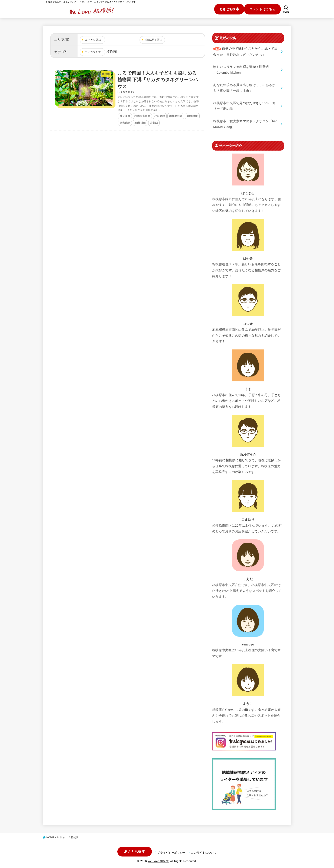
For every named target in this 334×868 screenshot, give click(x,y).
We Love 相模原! (158, 861)
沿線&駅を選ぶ (154, 40)
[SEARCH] (286, 9)
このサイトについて (204, 853)
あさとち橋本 (229, 9)
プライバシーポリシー (171, 853)
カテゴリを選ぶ (94, 52)
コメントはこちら (262, 9)
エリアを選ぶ (93, 40)
